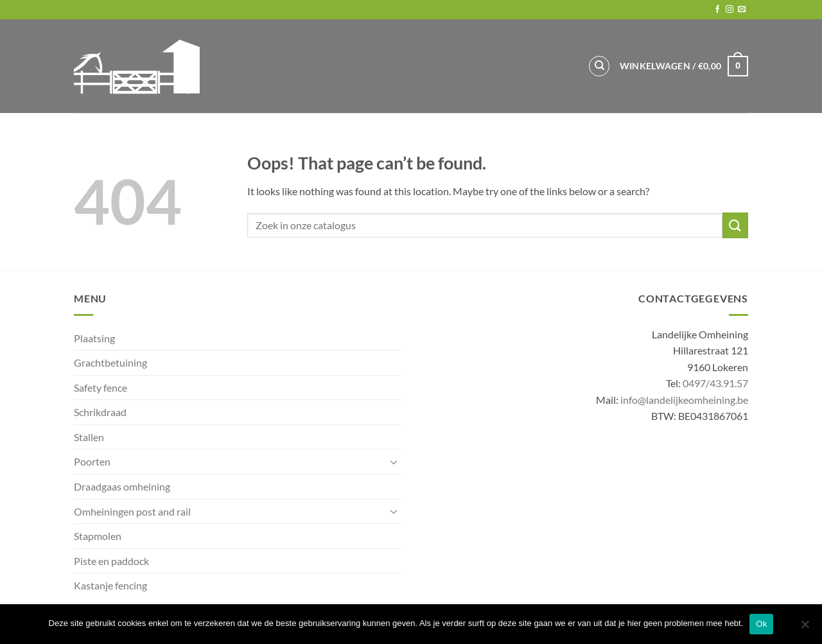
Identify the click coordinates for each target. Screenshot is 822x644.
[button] (684, 66)
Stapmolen (98, 536)
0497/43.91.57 (715, 383)
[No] (805, 628)
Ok (761, 624)
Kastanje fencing (110, 585)
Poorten (92, 461)
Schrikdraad (100, 412)
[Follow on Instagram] (730, 10)
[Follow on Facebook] (717, 10)
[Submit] (735, 225)
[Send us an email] (742, 10)
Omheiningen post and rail (132, 511)
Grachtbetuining (110, 362)
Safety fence (101, 387)
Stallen (89, 437)
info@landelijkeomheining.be (684, 400)
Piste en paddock (111, 561)
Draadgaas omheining (122, 486)
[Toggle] (394, 462)
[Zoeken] (599, 66)
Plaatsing (94, 338)
